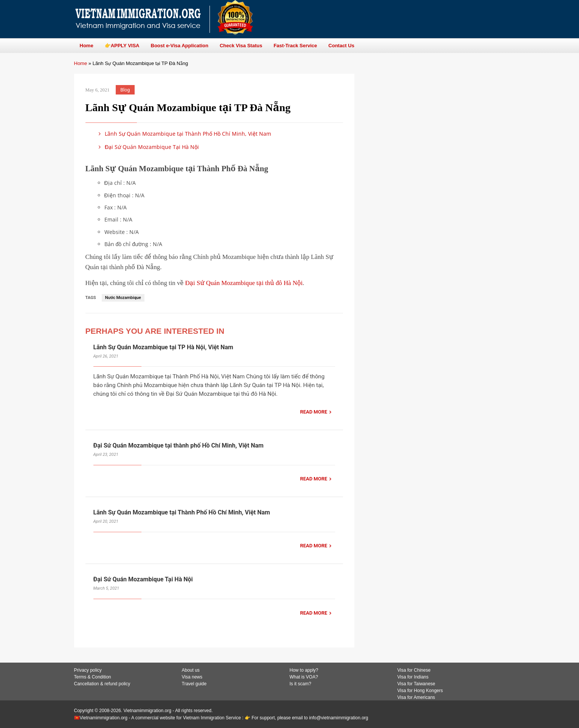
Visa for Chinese (414, 670)
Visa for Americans (416, 697)
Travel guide (194, 684)
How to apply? (304, 670)
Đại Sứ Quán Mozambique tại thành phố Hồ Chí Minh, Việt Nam (179, 445)
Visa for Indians (413, 677)
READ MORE (314, 412)
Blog (125, 90)
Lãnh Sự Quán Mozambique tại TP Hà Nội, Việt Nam (163, 347)
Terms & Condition (93, 677)
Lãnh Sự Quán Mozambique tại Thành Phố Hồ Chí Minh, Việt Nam (184, 134)
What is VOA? (304, 677)
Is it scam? (300, 684)
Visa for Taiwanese (416, 684)
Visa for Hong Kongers (420, 691)
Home (81, 63)
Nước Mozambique (123, 298)
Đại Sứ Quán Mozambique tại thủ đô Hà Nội (244, 283)
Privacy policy (88, 670)
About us (191, 670)
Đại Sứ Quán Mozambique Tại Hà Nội (148, 147)
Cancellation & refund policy (102, 684)
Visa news (192, 677)
